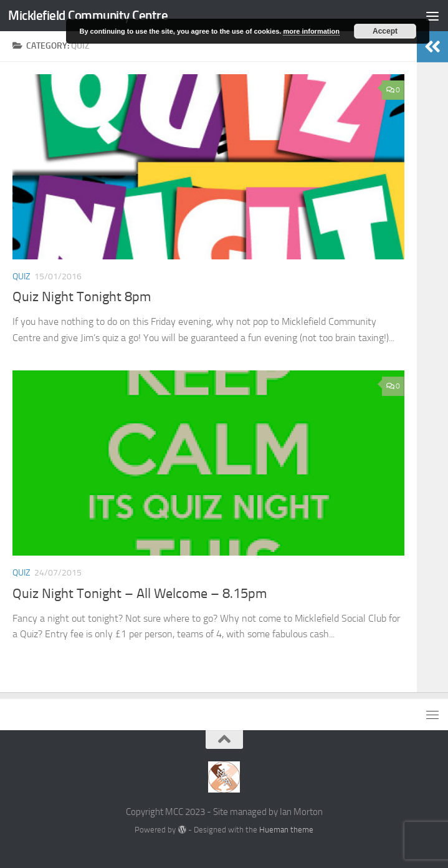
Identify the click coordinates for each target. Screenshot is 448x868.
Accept (385, 31)
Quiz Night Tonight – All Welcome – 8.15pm (140, 594)
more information (311, 31)
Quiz (21, 277)
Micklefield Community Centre (88, 15)
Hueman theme (286, 830)
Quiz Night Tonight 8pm (82, 297)
